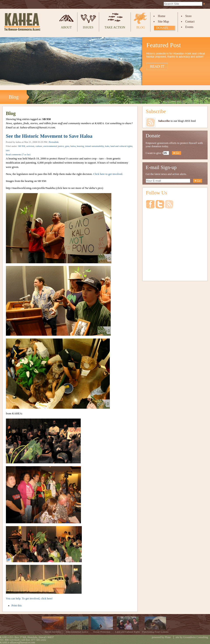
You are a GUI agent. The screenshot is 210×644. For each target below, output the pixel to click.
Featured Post (164, 45)
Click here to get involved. (108, 174)
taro (8, 150)
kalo (107, 146)
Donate (162, 28)
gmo (67, 146)
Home (161, 16)
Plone (168, 637)
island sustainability (94, 146)
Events (189, 27)
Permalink (54, 142)
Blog (141, 27)
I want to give (153, 153)
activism (30, 146)
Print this (17, 606)
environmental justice (54, 146)
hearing (80, 146)
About (66, 27)
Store (188, 16)
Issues (88, 27)
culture (39, 146)
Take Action (115, 27)
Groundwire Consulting (196, 637)
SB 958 (21, 146)
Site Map (163, 22)
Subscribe (156, 111)
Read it (157, 66)
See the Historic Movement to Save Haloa (49, 136)
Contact (190, 22)
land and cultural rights (122, 146)
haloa (73, 146)
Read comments (18, 154)
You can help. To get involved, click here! (29, 599)
